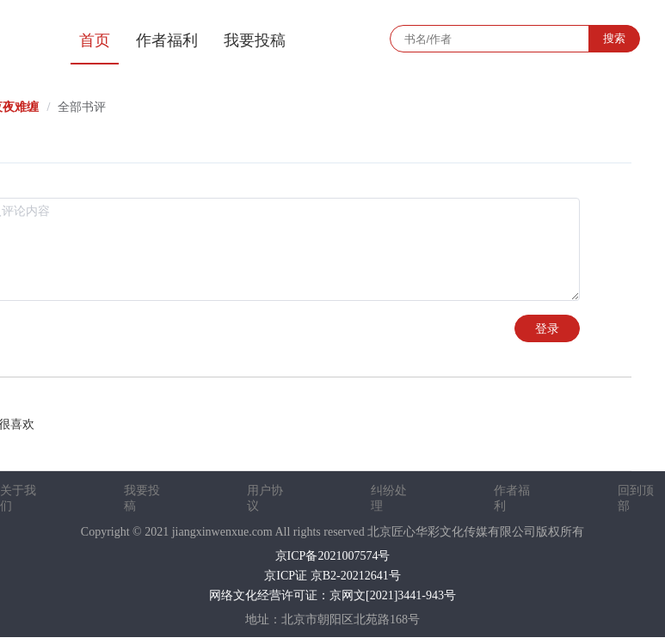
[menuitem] (95, 39)
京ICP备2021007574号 (333, 556)
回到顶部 (636, 498)
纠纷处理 (389, 498)
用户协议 (265, 498)
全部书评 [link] (82, 107)
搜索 (614, 38)
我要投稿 (255, 40)
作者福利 (167, 40)
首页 (95, 40)
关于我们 (18, 498)
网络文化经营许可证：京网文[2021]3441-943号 (332, 595)
